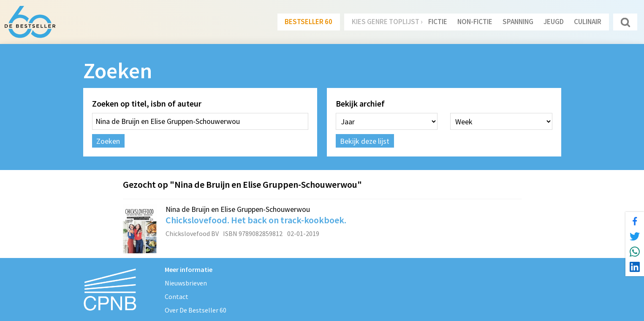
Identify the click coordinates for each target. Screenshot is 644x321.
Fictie (438, 22)
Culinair (588, 22)
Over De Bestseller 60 (196, 310)
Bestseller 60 (308, 22)
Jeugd (554, 22)
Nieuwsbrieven (186, 283)
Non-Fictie (475, 22)
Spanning (518, 22)
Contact (177, 296)
